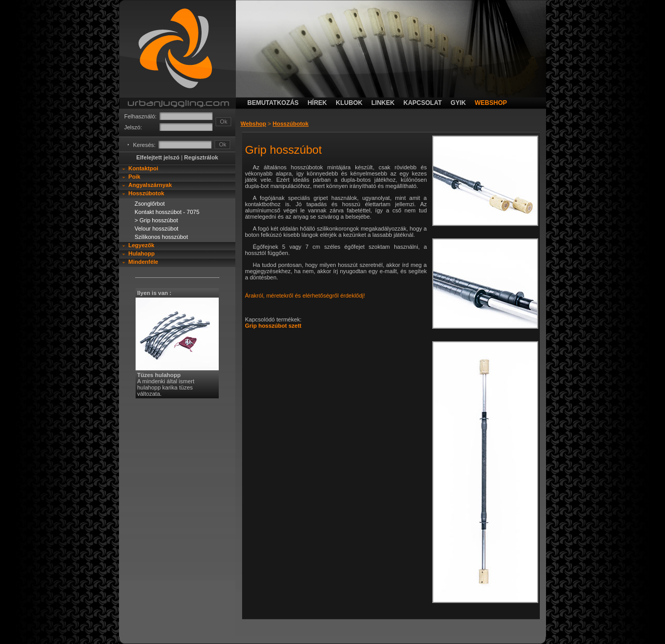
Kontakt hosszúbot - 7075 (167, 212)
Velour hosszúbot (156, 229)
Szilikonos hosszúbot (161, 237)
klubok (349, 103)
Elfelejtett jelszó (158, 157)
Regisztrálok (201, 157)
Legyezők (141, 245)
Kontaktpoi (143, 168)
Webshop (253, 124)
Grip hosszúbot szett (274, 326)
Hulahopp (142, 253)
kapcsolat (422, 103)
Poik (134, 177)
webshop (491, 103)
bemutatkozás (273, 103)
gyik (458, 103)
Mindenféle (143, 262)
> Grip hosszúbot (156, 220)
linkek (383, 103)
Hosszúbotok (146, 193)
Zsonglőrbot (150, 204)
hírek (317, 103)
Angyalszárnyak (150, 185)
